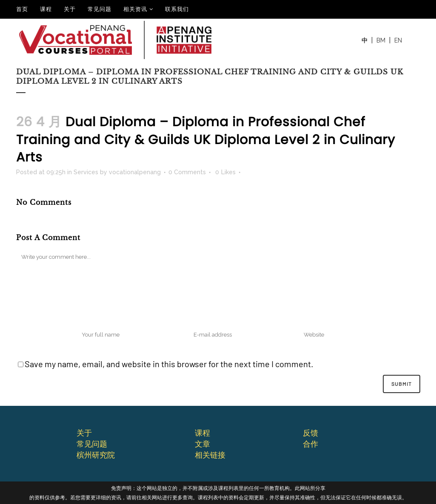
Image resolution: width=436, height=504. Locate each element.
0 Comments (187, 172)
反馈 (311, 433)
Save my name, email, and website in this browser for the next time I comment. (169, 364)
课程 (46, 9)
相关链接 (210, 455)
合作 (311, 444)
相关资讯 (135, 9)
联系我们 (177, 9)
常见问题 (100, 9)
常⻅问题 (92, 444)
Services (86, 172)
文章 (202, 444)
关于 (70, 9)
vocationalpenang (135, 172)
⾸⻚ (22, 9)
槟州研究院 (96, 455)
